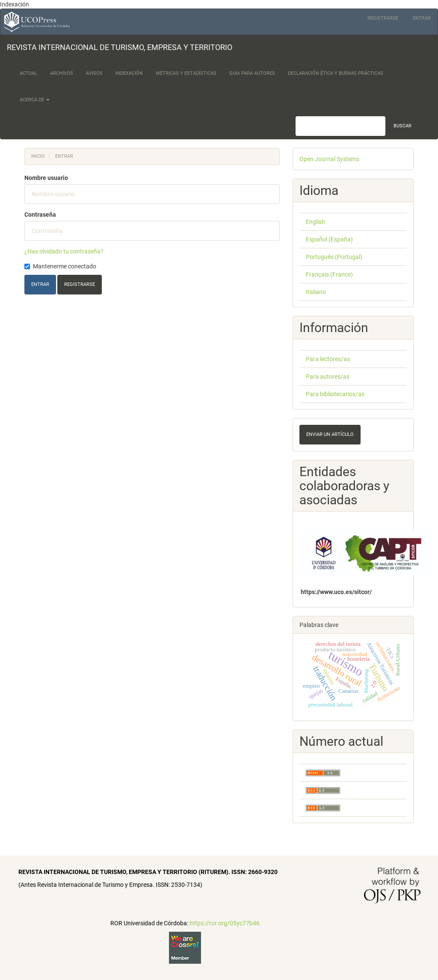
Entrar (422, 18)
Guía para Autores (252, 73)
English (315, 222)
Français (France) (329, 274)
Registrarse (383, 18)
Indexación (129, 73)
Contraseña (40, 215)
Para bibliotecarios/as (335, 394)
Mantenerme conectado (60, 266)
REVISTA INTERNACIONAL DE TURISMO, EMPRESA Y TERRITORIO (120, 47)
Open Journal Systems (329, 159)
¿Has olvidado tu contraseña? (64, 251)
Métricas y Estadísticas (186, 73)
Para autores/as (328, 377)
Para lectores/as (328, 359)
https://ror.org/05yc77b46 (225, 923)
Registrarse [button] (80, 284)
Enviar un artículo (330, 434)
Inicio (38, 156)
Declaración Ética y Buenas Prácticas (336, 73)
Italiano (316, 292)
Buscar (402, 126)
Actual (28, 73)
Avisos (94, 73)
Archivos (62, 73)
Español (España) (329, 239)
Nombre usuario (46, 178)
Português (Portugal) (334, 257)
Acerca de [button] (35, 100)
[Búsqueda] (340, 126)
